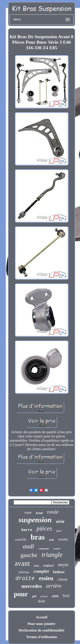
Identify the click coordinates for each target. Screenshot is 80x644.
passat (44, 596)
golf (34, 596)
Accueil (42, 617)
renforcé (49, 566)
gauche (29, 555)
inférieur (24, 572)
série (60, 521)
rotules (63, 539)
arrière (54, 586)
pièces (44, 528)
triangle (52, 555)
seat (52, 540)
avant (22, 563)
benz (37, 566)
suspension (35, 520)
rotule (53, 512)
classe (63, 579)
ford (66, 596)
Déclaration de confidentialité (41, 630)
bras (38, 537)
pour (21, 594)
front (39, 513)
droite (25, 579)
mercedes (32, 586)
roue (28, 512)
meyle (63, 565)
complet (41, 571)
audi (28, 546)
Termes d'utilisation (41, 637)
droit (42, 601)
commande (44, 549)
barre (27, 530)
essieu (46, 578)
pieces (59, 531)
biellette (59, 572)
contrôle (21, 540)
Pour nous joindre (41, 624)
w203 (55, 596)
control (57, 549)
